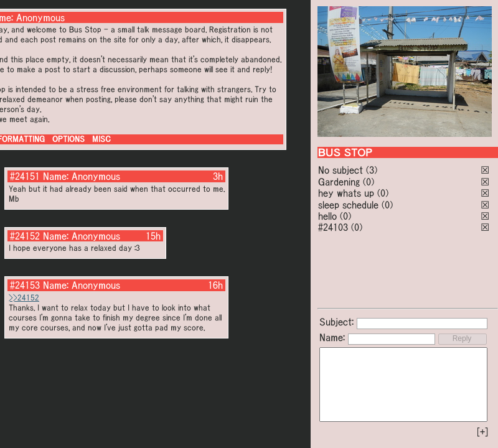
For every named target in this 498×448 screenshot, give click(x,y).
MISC (101, 139)
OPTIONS (68, 139)
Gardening (339, 182)
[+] (482, 432)
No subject (342, 170)
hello (327, 216)
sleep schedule (348, 205)
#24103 (333, 227)
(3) (372, 170)
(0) (369, 182)
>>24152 (24, 298)
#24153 (25, 285)
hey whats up (346, 193)
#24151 (25, 176)
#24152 (25, 236)
